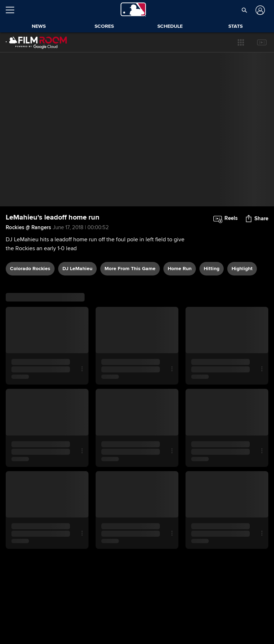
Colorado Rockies (30, 269)
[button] (241, 42)
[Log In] (259, 10)
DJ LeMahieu (77, 269)
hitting (212, 269)
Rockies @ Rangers (28, 227)
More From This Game (130, 269)
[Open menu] (13, 10)
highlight (242, 269)
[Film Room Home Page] (36, 42)
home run (180, 269)
